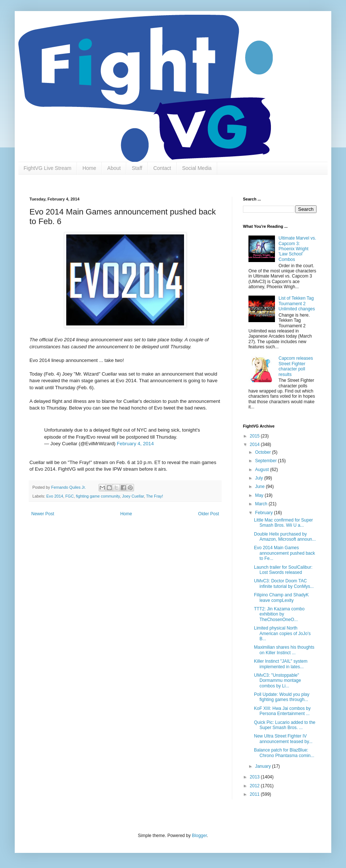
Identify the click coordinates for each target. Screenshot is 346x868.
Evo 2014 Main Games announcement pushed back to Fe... (285, 553)
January (264, 766)
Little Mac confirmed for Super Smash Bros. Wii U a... (283, 523)
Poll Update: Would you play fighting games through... (282, 697)
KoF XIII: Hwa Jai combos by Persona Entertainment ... (282, 711)
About (114, 168)
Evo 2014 (55, 496)
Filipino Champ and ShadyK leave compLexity (281, 597)
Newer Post (43, 514)
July (260, 478)
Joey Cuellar (133, 496)
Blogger (199, 836)
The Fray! (155, 496)
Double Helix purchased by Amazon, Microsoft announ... (285, 537)
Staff (137, 168)
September (266, 461)
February (264, 513)
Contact (162, 168)
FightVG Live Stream (47, 168)
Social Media (197, 168)
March (262, 504)
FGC (69, 496)
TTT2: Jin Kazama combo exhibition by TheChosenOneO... (279, 614)
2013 (255, 777)
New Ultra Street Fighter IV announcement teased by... (283, 739)
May (260, 495)
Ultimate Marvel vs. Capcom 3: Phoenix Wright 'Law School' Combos (297, 249)
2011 (255, 794)
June (260, 487)
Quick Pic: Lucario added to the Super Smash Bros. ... (285, 725)
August (263, 470)
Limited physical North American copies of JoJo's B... (282, 633)
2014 (255, 445)
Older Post (209, 514)
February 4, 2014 (135, 444)
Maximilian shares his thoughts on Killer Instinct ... (284, 650)
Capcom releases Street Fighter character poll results (296, 366)
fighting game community (98, 496)
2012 (255, 786)
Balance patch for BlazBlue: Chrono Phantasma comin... (284, 753)
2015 (255, 436)
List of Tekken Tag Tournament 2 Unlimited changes (297, 304)
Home (89, 168)
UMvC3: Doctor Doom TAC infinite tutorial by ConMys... (284, 583)
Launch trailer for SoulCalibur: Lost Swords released (283, 570)
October (264, 452)
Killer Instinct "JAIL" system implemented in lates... (281, 664)
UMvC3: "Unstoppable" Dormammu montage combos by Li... (278, 681)
